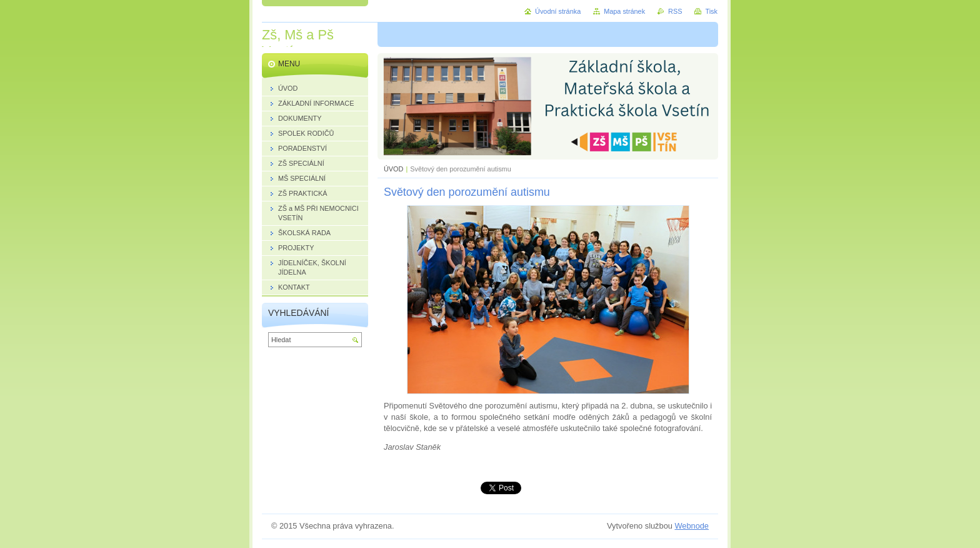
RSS (675, 11)
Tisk (711, 11)
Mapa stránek (624, 11)
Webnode (692, 526)
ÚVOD (393, 169)
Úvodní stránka (558, 11)
